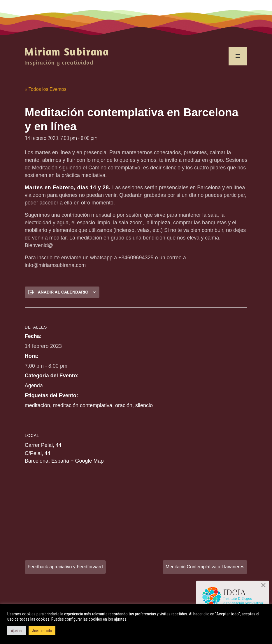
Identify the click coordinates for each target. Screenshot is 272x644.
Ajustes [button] (16, 631)
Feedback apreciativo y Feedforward (65, 567)
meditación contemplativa (83, 405)
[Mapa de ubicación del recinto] (56, 510)
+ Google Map (87, 461)
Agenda (34, 386)
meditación (37, 405)
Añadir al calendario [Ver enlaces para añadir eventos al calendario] (63, 292)
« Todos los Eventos (46, 89)
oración (124, 405)
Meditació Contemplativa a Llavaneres (205, 567)
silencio (144, 405)
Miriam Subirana (67, 52)
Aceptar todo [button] (42, 631)
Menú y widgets (238, 65)
